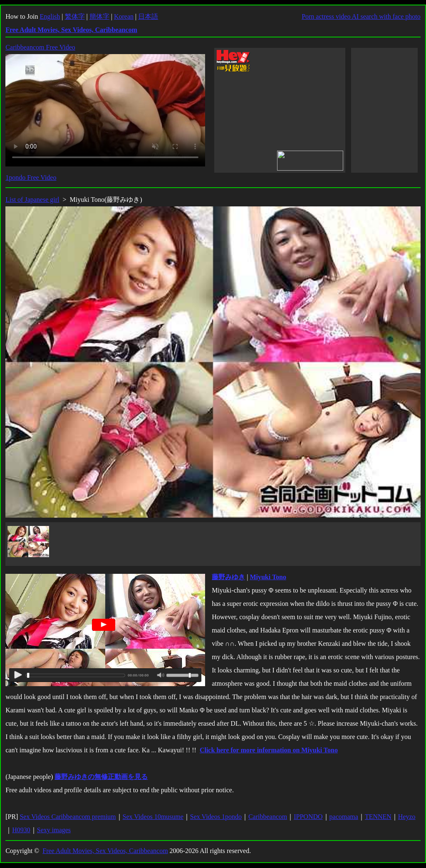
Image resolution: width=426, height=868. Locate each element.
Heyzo (407, 817)
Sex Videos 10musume (153, 817)
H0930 (21, 830)
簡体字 (99, 16)
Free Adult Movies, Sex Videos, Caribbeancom (105, 851)
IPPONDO (308, 817)
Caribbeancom (268, 817)
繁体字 (75, 16)
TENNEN (378, 817)
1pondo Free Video (31, 177)
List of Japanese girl (32, 200)
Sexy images (54, 830)
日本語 (148, 16)
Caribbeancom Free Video (40, 47)
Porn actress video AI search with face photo (361, 16)
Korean (124, 16)
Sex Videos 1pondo (216, 817)
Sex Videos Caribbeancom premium (68, 817)
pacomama (344, 817)
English (50, 16)
